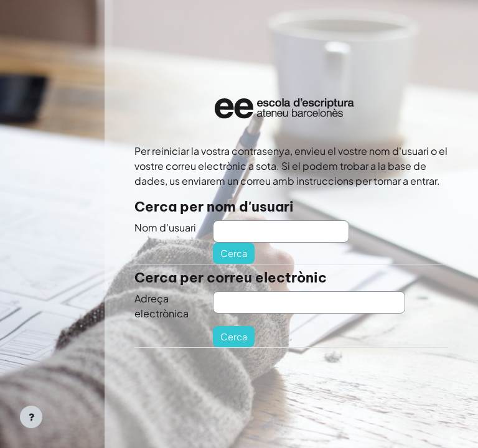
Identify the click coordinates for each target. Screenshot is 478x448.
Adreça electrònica (162, 306)
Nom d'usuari (165, 227)
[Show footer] (31, 417)
